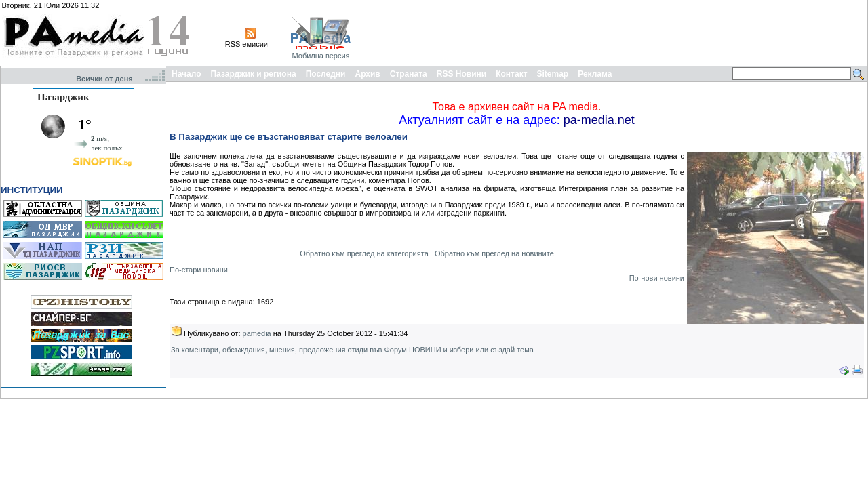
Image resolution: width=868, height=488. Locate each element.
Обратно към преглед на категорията (364, 253)
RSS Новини (461, 74)
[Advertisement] (618, 33)
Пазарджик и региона (253, 74)
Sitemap (553, 74)
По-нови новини (657, 278)
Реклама (595, 74)
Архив (367, 74)
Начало (186, 74)
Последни (326, 74)
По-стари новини (199, 270)
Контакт (511, 74)
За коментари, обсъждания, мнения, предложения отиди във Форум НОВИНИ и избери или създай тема (352, 350)
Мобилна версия (320, 56)
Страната (409, 74)
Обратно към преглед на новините (494, 253)
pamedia (257, 333)
